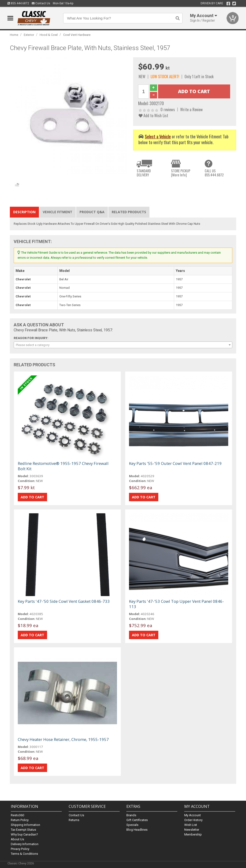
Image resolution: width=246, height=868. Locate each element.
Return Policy (20, 820)
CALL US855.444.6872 (214, 173)
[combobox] (123, 345)
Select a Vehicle (158, 136)
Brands (131, 815)
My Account (193, 815)
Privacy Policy (20, 849)
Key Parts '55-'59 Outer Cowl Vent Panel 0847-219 (175, 463)
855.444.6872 (18, 3)
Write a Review (191, 109)
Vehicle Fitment (58, 212)
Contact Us (41, 3)
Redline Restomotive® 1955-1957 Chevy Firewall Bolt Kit (63, 466)
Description (24, 212)
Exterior (29, 35)
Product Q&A (92, 212)
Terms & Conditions (24, 854)
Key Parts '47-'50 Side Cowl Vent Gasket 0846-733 (64, 601)
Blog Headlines (137, 830)
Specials (132, 825)
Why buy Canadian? (24, 834)
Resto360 (17, 815)
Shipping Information (25, 825)
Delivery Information (25, 844)
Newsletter (192, 830)
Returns (74, 820)
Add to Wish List (153, 115)
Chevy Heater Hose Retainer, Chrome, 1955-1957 (63, 739)
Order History (193, 820)
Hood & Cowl (49, 35)
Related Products (129, 212)
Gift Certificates (137, 820)
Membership (193, 834)
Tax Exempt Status (23, 830)
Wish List (191, 825)
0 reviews (168, 109)
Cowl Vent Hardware (77, 35)
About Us (17, 839)
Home (14, 35)
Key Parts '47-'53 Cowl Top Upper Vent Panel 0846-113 (176, 604)
